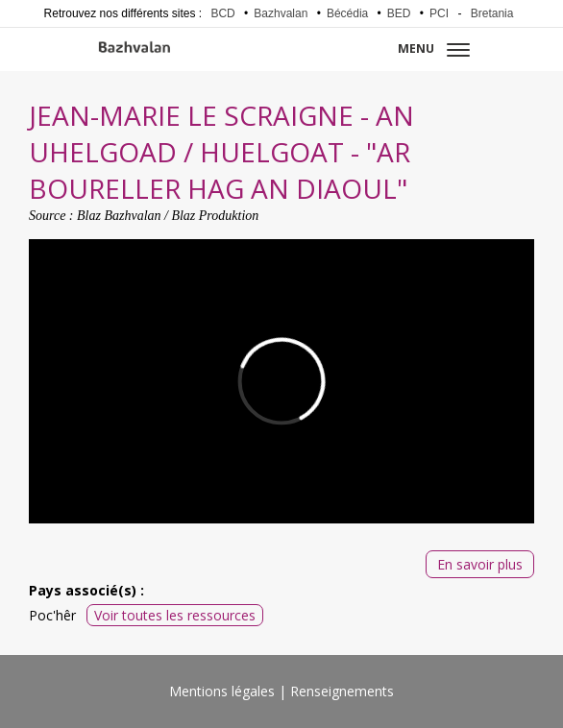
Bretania (492, 13)
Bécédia (347, 13)
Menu (434, 49)
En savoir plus (480, 564)
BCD (222, 13)
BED (399, 13)
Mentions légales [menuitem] (222, 691)
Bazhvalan (281, 13)
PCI (439, 13)
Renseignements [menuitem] (342, 691)
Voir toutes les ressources (175, 615)
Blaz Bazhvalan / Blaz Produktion (168, 216)
